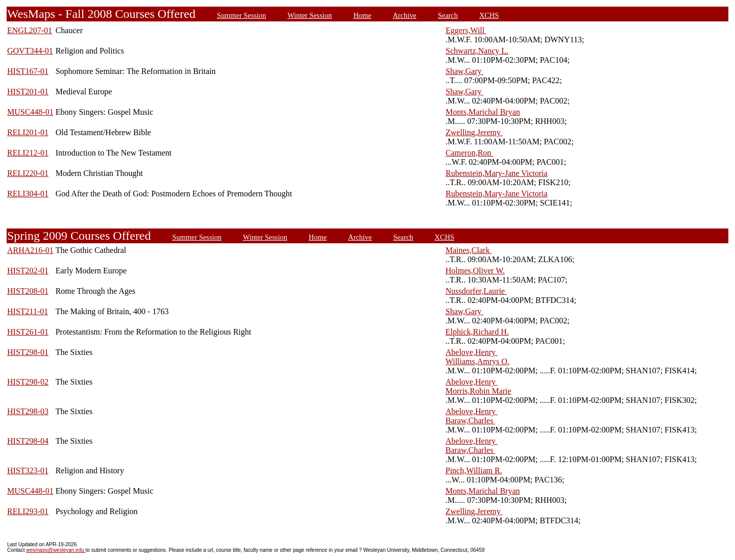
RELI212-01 (28, 153)
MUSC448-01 (30, 112)
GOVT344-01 (30, 51)
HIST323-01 (28, 470)
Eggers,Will (466, 30)
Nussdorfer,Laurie (476, 291)
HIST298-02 (28, 382)
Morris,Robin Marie (479, 391)
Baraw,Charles (471, 421)
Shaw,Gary (465, 71)
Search (448, 15)
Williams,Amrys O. (477, 361)
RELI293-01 (28, 511)
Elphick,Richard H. (477, 332)
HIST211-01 (28, 311)
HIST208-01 (28, 291)
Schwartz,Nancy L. (477, 51)
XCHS (489, 15)
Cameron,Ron (469, 153)
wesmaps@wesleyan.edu (56, 550)
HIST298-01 (28, 352)
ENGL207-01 (30, 30)
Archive (404, 15)
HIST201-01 (28, 92)
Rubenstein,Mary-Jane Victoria (497, 173)
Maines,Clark (469, 250)
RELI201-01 (28, 132)
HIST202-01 (28, 271)
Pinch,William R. (474, 470)
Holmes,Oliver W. (475, 271)
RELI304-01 (28, 194)
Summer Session (241, 15)
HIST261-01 (28, 332)
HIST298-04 (28, 441)
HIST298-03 (28, 411)
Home (362, 15)
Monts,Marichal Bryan (483, 112)
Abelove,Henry (472, 352)
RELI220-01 (28, 173)
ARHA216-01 (30, 250)
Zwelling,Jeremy (474, 132)
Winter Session (310, 15)
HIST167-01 (28, 71)
